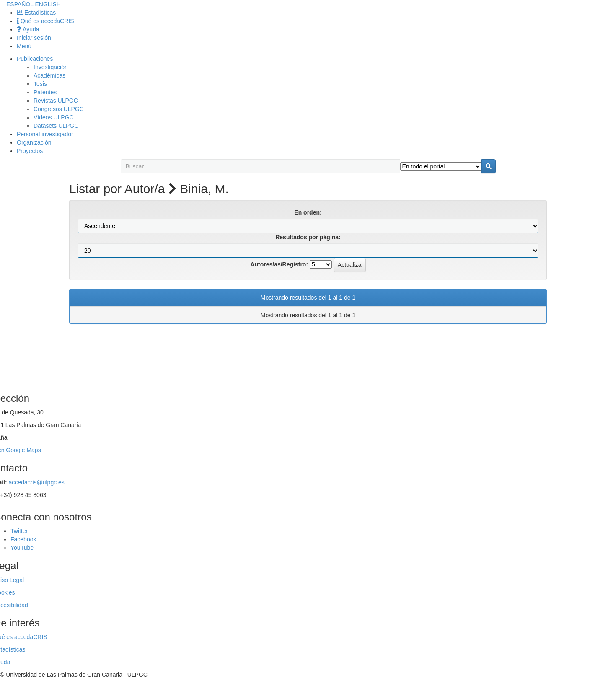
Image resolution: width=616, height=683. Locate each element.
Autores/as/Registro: (279, 264)
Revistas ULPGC (56, 101)
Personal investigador (45, 134)
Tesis (40, 84)
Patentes (45, 92)
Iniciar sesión (34, 38)
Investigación (51, 67)
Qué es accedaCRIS (45, 21)
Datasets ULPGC (56, 126)
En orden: (308, 212)
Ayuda (28, 29)
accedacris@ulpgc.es (37, 482)
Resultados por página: (308, 237)
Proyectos (30, 151)
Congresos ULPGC (59, 109)
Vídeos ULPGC (54, 117)
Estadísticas (36, 13)
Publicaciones (35, 59)
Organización (34, 142)
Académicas (49, 75)
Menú (24, 46)
